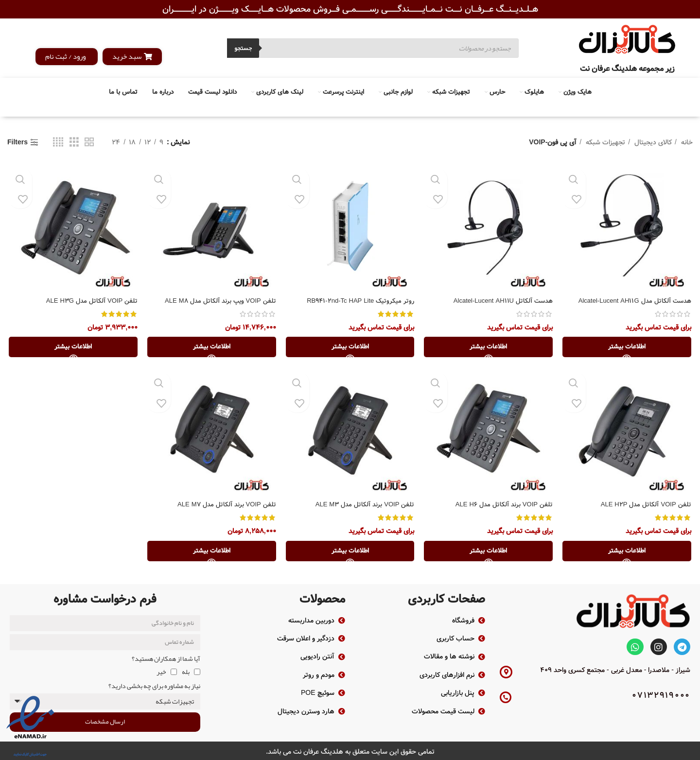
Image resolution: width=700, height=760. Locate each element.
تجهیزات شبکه (604, 142)
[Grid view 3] (74, 142)
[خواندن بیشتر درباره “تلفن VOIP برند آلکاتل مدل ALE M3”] (350, 553)
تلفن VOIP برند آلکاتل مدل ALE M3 (362, 506)
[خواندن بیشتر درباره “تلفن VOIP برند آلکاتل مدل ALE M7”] (211, 553)
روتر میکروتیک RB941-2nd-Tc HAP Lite (358, 301)
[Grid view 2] (89, 142)
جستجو (243, 48)
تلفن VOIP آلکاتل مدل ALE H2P (645, 506)
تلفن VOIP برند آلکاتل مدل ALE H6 (502, 506)
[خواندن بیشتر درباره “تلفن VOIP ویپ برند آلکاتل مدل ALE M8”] (211, 348)
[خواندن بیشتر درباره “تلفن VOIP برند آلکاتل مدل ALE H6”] (489, 553)
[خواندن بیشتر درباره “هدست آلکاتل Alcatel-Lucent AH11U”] (489, 348)
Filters (17, 143)
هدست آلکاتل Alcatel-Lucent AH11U (501, 301)
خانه (686, 142)
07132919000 (661, 694)
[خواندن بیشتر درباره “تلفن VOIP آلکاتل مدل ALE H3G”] (72, 348)
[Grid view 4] (58, 142)
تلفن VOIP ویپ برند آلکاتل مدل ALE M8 (217, 301)
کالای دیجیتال (652, 142)
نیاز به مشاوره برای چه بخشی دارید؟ (154, 683)
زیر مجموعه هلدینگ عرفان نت (627, 69)
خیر (161, 670)
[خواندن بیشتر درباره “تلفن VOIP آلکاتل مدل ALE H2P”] (628, 553)
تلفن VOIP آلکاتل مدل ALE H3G (88, 301)
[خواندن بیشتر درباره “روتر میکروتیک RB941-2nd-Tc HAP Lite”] (350, 348)
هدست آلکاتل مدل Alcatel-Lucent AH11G (633, 301)
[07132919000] (506, 695)
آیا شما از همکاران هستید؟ (166, 656)
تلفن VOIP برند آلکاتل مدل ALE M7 (224, 506)
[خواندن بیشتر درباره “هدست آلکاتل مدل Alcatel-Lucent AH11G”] (628, 348)
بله (186, 670)
